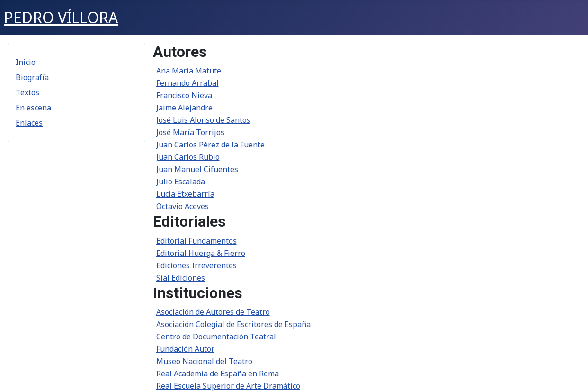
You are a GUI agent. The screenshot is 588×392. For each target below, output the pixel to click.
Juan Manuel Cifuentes (197, 169)
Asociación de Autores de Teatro (213, 312)
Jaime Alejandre (184, 108)
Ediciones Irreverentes (196, 265)
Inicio (26, 62)
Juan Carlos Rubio (188, 157)
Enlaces (29, 123)
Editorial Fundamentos (196, 241)
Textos (27, 92)
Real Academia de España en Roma (218, 374)
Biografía (32, 77)
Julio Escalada (181, 182)
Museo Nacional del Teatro (204, 361)
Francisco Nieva (184, 95)
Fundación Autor (185, 349)
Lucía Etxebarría (185, 194)
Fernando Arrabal (187, 83)
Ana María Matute (189, 71)
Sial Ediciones (181, 278)
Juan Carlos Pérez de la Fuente (210, 145)
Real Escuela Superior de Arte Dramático (228, 386)
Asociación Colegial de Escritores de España (233, 324)
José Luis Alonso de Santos (203, 120)
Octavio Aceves (183, 206)
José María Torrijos (190, 132)
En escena (33, 108)
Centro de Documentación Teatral (216, 337)
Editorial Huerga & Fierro (201, 253)
